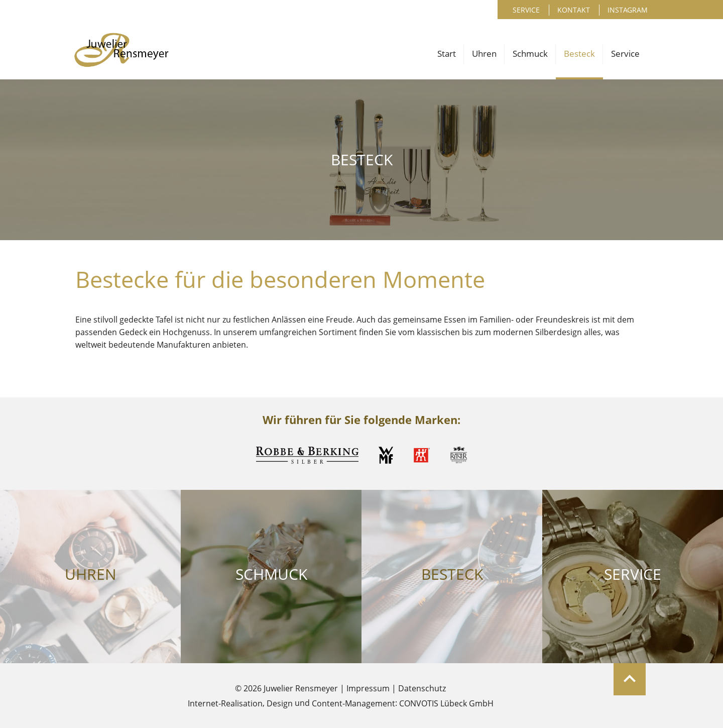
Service (526, 10)
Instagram (628, 10)
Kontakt (574, 10)
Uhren (484, 54)
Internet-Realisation (225, 703)
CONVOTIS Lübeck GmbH (446, 703)
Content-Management (353, 703)
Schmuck (530, 54)
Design (280, 703)
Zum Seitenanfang (630, 679)
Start (447, 54)
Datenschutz (422, 688)
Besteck (579, 54)
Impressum (368, 688)
